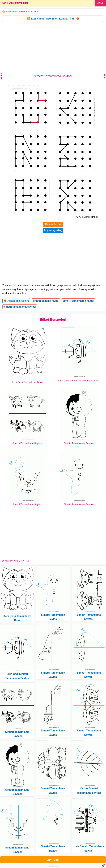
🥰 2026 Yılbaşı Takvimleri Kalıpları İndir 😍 (53, 19)
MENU (100, 3)
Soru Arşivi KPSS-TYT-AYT (16, 561)
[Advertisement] (53, 47)
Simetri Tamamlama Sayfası (27, 443)
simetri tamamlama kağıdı (78, 301)
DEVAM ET (53, 860)
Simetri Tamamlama (28, 12)
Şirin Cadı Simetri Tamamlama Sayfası (79, 381)
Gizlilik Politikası (53, 867)
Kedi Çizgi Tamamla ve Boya (27, 382)
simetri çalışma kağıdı (46, 301)
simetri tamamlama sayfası (20, 307)
